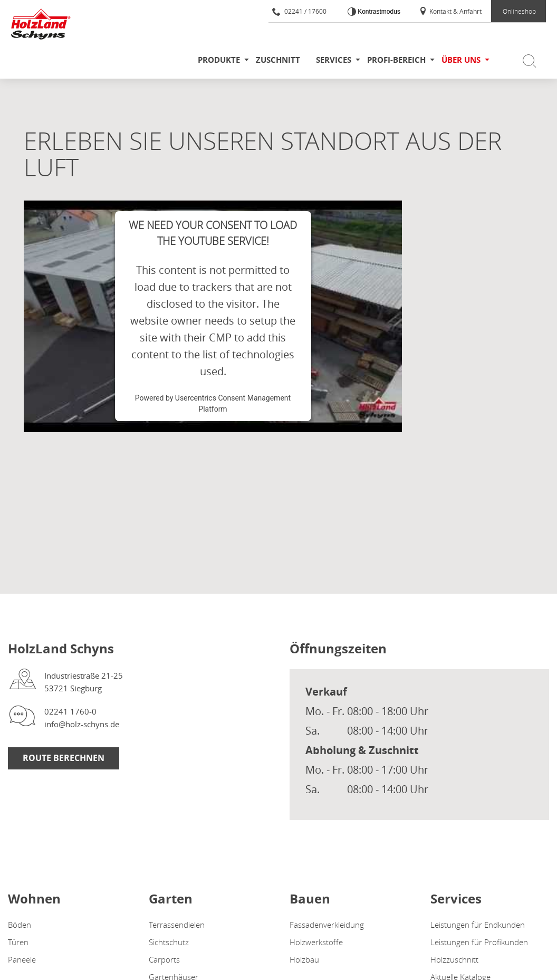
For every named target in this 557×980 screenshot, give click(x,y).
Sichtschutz (169, 942)
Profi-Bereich (396, 60)
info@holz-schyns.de (82, 724)
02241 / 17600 (299, 11)
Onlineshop (519, 11)
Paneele (22, 959)
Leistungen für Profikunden (479, 942)
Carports (164, 959)
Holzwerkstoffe (316, 942)
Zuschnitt (278, 60)
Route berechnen (64, 758)
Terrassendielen (177, 925)
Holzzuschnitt (454, 959)
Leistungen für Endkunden (478, 925)
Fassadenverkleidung (327, 925)
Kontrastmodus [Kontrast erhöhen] (378, 12)
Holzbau (304, 959)
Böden (20, 925)
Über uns (461, 60)
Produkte (219, 60)
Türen (18, 942)
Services (334, 60)
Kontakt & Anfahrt (450, 11)
